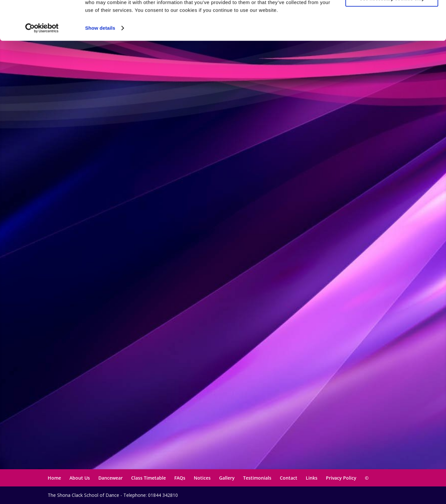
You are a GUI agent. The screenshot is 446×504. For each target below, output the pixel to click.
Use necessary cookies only (392, 35)
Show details (100, 65)
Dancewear (111, 478)
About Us (80, 478)
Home (54, 478)
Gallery (227, 478)
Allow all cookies (392, 16)
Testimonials (257, 478)
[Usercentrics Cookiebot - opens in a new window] (42, 65)
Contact (289, 478)
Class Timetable (149, 478)
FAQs (180, 478)
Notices (202, 478)
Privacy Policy (341, 478)
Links (312, 478)
